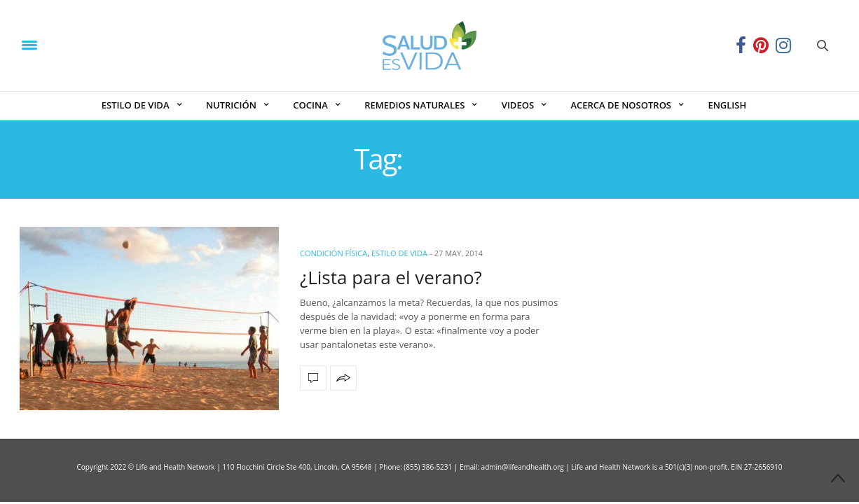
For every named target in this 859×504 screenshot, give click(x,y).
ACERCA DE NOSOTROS (621, 105)
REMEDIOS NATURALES (414, 105)
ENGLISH (727, 105)
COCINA (310, 105)
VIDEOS (518, 105)
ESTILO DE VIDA (136, 105)
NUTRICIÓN (231, 105)
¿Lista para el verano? (391, 277)
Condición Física (334, 253)
